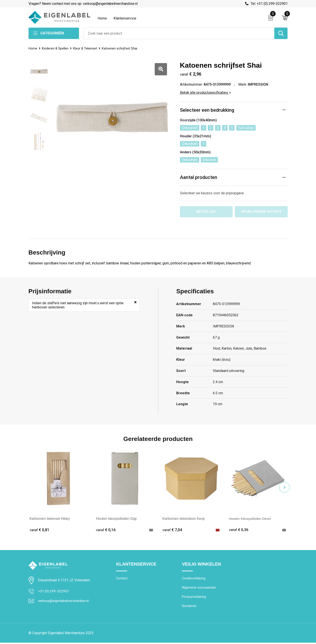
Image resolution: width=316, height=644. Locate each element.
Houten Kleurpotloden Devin (251, 519)
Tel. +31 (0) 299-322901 (269, 4)
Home (102, 18)
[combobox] (179, 33)
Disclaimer (189, 607)
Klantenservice (125, 18)
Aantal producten (199, 177)
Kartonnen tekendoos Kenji (183, 519)
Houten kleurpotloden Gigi (116, 519)
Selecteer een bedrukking (207, 110)
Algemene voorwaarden (199, 588)
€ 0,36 (239, 530)
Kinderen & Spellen (56, 48)
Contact (122, 579)
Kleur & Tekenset (86, 48)
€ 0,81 (39, 530)
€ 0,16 (106, 530)
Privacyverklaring (194, 598)
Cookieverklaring (194, 579)
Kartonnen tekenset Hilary (50, 519)
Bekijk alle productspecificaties (205, 93)
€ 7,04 (172, 530)
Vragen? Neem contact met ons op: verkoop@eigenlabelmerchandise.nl (83, 4)
